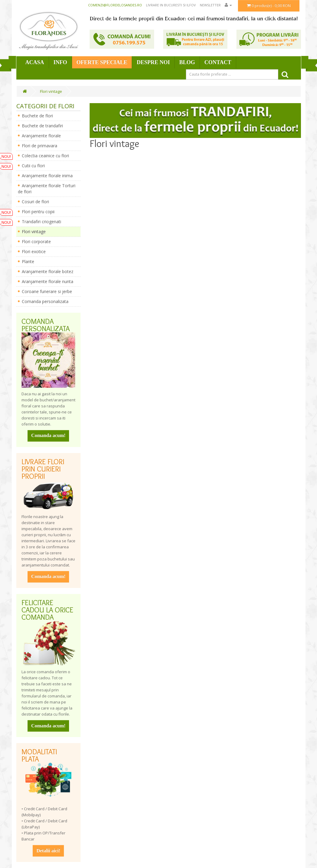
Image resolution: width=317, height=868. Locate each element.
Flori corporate (36, 241)
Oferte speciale (102, 62)
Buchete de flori (37, 116)
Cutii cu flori (33, 166)
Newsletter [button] (210, 5)
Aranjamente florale (41, 136)
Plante (28, 261)
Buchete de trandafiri (42, 126)
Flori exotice (34, 251)
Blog (187, 62)
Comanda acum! (48, 435)
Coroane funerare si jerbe (47, 291)
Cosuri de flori (35, 202)
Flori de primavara (40, 146)
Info (60, 62)
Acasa (35, 62)
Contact (218, 62)
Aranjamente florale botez (48, 271)
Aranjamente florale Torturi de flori (47, 189)
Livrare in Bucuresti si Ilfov (171, 5)
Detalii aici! (48, 851)
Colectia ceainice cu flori (45, 156)
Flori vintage (51, 91)
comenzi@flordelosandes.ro (115, 5)
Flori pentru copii (38, 212)
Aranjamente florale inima (47, 176)
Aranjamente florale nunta (48, 281)
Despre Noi (153, 62)
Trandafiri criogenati (41, 222)
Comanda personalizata (45, 301)
